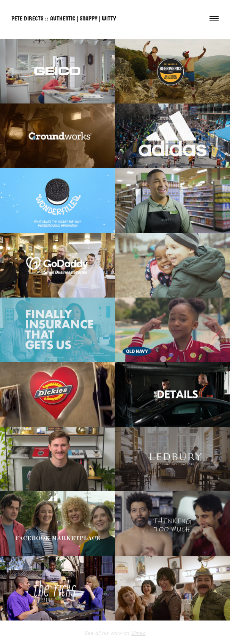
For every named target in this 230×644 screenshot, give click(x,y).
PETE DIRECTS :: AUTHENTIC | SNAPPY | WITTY (64, 18)
